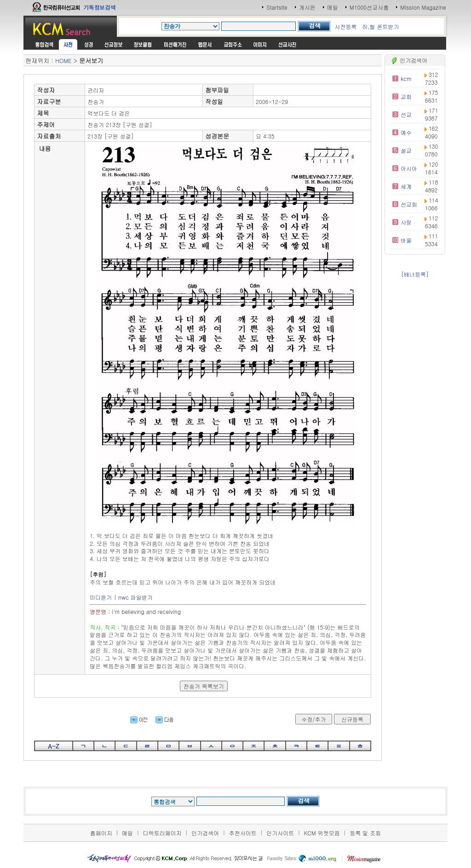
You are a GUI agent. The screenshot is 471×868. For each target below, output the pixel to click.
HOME (63, 61)
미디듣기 (101, 597)
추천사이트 (243, 833)
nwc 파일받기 (135, 597)
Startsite (277, 7)
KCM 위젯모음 (322, 833)
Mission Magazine (423, 7)
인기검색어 (205, 833)
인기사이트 (280, 833)
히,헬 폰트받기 (380, 26)
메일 (333, 7)
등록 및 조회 (365, 833)
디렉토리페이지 (162, 833)
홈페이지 (101, 833)
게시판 (307, 7)
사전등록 (345, 26)
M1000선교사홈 (369, 7)
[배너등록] (415, 274)
